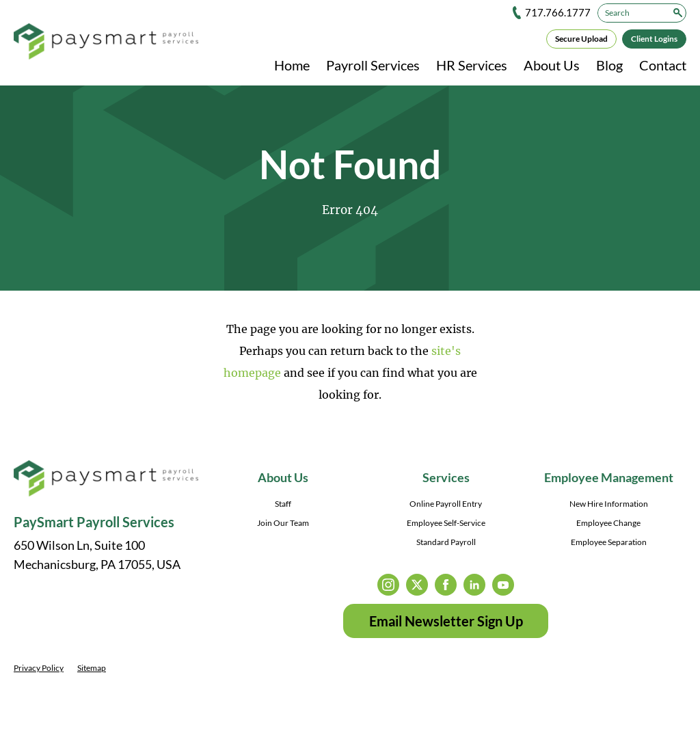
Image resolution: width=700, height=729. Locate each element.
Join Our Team (283, 523)
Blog (609, 65)
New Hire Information (609, 504)
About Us (552, 65)
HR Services (472, 65)
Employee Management (609, 477)
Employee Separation (609, 542)
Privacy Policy (39, 668)
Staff (283, 504)
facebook (446, 585)
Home (292, 65)
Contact (663, 65)
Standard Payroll (446, 542)
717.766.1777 (558, 12)
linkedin (474, 585)
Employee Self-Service (446, 523)
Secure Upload (581, 39)
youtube (503, 585)
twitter (417, 585)
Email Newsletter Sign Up (446, 621)
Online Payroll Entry (446, 504)
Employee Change (608, 523)
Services (446, 477)
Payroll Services (373, 65)
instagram (388, 585)
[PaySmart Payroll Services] (106, 42)
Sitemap (92, 668)
